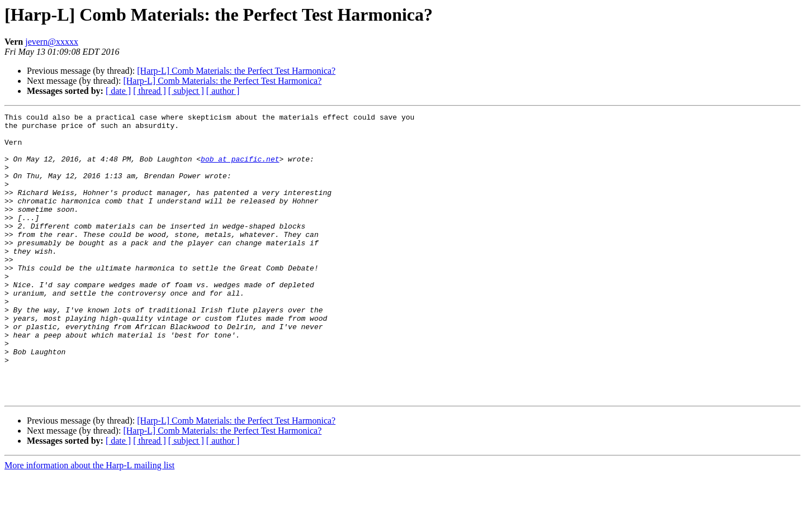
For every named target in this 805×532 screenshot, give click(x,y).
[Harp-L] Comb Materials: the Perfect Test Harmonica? (236, 71)
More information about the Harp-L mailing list (89, 522)
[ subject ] (186, 91)
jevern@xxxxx (52, 42)
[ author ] (223, 91)
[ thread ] (150, 91)
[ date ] (118, 91)
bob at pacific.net (240, 169)
